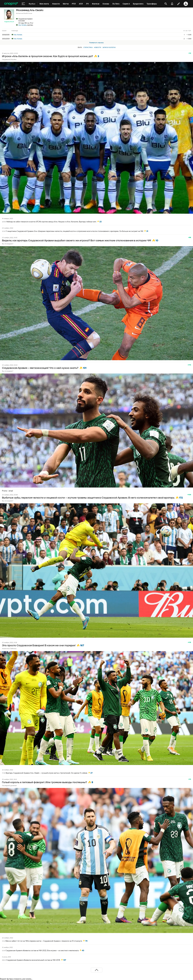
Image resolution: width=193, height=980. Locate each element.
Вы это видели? (8, 244)
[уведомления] (172, 4)
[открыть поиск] (166, 4)
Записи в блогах (109, 47)
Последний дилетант (9, 785)
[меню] (23, 4)
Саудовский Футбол (9, 59)
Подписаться (9, 22)
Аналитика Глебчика (9, 648)
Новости (98, 47)
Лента (80, 47)
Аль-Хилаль (23, 25)
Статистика (88, 47)
